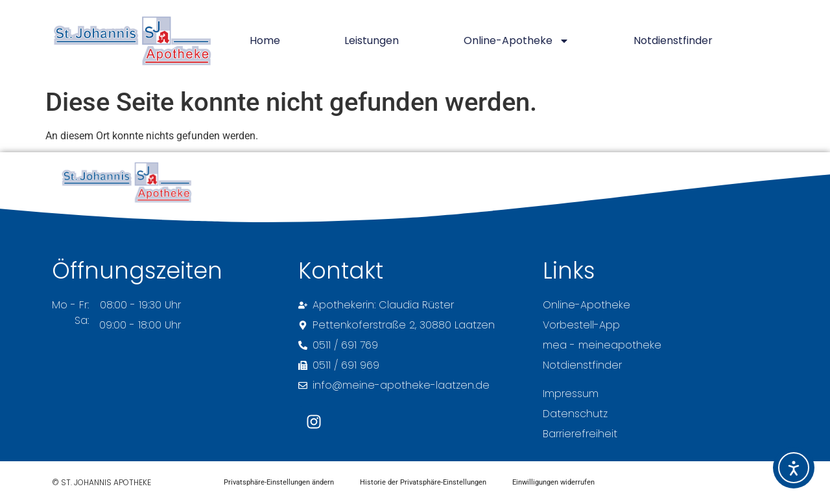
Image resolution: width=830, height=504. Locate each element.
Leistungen (372, 40)
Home (265, 40)
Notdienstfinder (673, 40)
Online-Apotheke (516, 41)
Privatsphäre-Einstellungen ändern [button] (279, 482)
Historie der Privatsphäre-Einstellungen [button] (423, 482)
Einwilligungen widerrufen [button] (553, 482)
